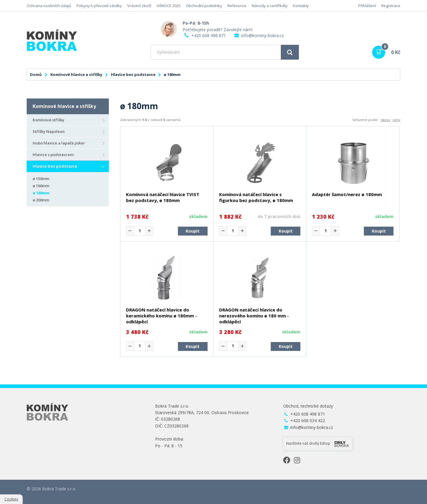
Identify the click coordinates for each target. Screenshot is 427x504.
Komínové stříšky (48, 120)
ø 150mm (41, 179)
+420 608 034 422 (308, 420)
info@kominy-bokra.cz (262, 35)
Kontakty (301, 6)
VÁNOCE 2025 (169, 6)
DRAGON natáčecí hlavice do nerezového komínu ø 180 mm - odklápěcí (254, 316)
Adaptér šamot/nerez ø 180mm (347, 194)
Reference (237, 6)
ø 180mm (41, 193)
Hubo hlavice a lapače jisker (59, 143)
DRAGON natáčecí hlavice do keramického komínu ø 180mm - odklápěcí (161, 316)
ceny (396, 120)
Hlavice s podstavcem (53, 155)
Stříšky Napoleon (49, 131)
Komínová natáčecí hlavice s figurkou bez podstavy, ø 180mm (256, 197)
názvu (385, 120)
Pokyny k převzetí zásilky (99, 6)
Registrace (391, 6)
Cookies (11, 499)
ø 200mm (41, 200)
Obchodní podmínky (204, 6)
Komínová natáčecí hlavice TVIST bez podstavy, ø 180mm (163, 197)
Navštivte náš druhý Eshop (318, 444)
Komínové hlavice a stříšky (76, 74)
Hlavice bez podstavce (133, 74)
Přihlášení (367, 6)
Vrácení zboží (139, 6)
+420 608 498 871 (209, 35)
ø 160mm (41, 186)
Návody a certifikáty (270, 6)
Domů (36, 74)
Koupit (193, 231)
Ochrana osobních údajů (49, 6)
